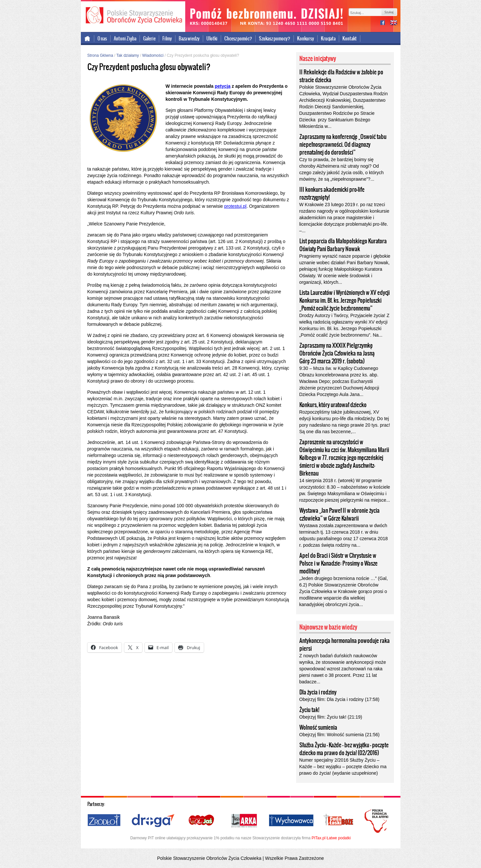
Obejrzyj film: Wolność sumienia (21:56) (339, 735)
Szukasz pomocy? (275, 38)
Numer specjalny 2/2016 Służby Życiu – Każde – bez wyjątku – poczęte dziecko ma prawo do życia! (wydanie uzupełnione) (343, 767)
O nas (102, 38)
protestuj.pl (235, 206)
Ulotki (212, 38)
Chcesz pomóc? (238, 38)
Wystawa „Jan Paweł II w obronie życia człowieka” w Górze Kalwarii (339, 514)
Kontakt (350, 38)
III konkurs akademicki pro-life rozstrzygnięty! (332, 193)
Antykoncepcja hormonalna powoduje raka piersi (345, 645)
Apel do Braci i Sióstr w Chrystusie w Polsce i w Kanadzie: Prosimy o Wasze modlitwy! (338, 563)
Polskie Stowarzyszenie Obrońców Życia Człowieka (133, 16)
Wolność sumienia (318, 727)
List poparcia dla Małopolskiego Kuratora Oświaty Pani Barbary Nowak (343, 245)
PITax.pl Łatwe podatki (331, 838)
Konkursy (306, 38)
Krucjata (328, 38)
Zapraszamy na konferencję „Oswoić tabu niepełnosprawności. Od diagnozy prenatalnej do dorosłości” (343, 145)
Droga (153, 821)
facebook (385, 23)
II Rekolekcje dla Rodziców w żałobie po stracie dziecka (341, 76)
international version (394, 23)
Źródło (104, 821)
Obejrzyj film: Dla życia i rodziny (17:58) (339, 699)
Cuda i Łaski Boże (338, 821)
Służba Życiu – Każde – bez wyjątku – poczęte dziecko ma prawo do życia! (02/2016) (344, 749)
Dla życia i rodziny (318, 692)
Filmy (167, 38)
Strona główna (88, 38)
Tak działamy (128, 55)
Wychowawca (291, 821)
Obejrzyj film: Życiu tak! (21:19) (331, 717)
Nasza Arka (244, 821)
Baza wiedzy (189, 38)
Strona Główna (100, 55)
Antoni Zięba (125, 38)
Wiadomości (153, 55)
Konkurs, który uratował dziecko (333, 405)
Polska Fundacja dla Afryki (377, 821)
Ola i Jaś (202, 821)
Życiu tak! (309, 710)
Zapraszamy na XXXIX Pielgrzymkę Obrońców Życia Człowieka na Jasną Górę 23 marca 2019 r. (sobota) (337, 353)
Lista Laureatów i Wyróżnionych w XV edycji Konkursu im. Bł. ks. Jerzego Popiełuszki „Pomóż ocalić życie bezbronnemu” (345, 300)
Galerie (149, 38)
